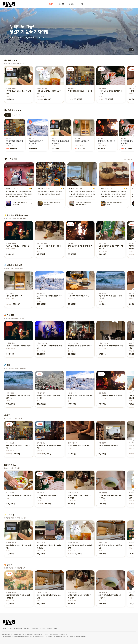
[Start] (133, 4)
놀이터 (72, 4)
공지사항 (26, 629)
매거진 (61, 4)
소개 (81, 4)
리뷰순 (16, 115)
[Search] (129, 4)
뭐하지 (51, 4)
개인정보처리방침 (52, 629)
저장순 (8, 115)
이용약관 (43, 629)
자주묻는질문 (35, 629)
